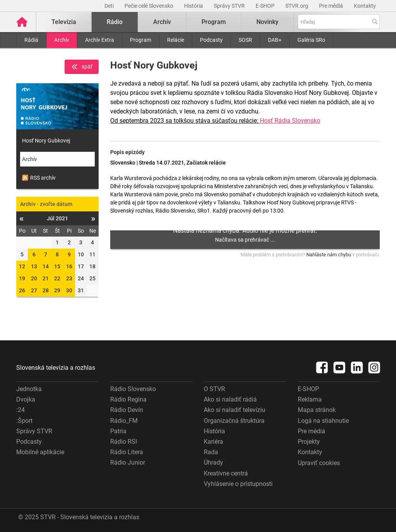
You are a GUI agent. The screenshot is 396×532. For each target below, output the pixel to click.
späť (82, 67)
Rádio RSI (124, 442)
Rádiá (31, 40)
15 (57, 266)
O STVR (214, 389)
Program (141, 40)
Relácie (176, 40)
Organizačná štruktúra (234, 421)
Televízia (64, 22)
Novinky (267, 22)
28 (46, 290)
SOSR (245, 40)
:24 (20, 410)
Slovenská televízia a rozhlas (56, 368)
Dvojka (26, 399)
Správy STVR (230, 6)
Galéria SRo (311, 40)
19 (22, 278)
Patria (118, 431)
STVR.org (297, 6)
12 (22, 266)
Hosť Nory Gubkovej (46, 141)
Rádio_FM (124, 421)
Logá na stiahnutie (323, 421)
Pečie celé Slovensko (149, 6)
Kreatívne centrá (226, 473)
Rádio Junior (128, 462)
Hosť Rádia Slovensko (290, 121)
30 (69, 290)
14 (46, 266)
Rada (211, 452)
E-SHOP (266, 6)
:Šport (24, 421)
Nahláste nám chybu (329, 255)
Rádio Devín (127, 410)
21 (46, 278)
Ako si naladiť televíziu (235, 410)
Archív (62, 40)
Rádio (115, 22)
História (194, 6)
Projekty (309, 442)
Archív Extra (100, 40)
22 (57, 278)
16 (69, 266)
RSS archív (39, 178)
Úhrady (213, 462)
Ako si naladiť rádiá (230, 399)
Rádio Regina (128, 399)
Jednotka (29, 389)
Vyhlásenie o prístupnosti (238, 484)
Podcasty (211, 40)
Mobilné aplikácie (40, 452)
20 (34, 278)
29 (57, 290)
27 (34, 290)
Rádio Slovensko (133, 389)
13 (34, 266)
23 (69, 278)
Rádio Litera (127, 452)
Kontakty (365, 6)
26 (22, 290)
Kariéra (213, 442)
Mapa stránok (317, 410)
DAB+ (275, 40)
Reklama (310, 399)
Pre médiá (332, 6)
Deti (110, 6)
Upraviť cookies (319, 463)
